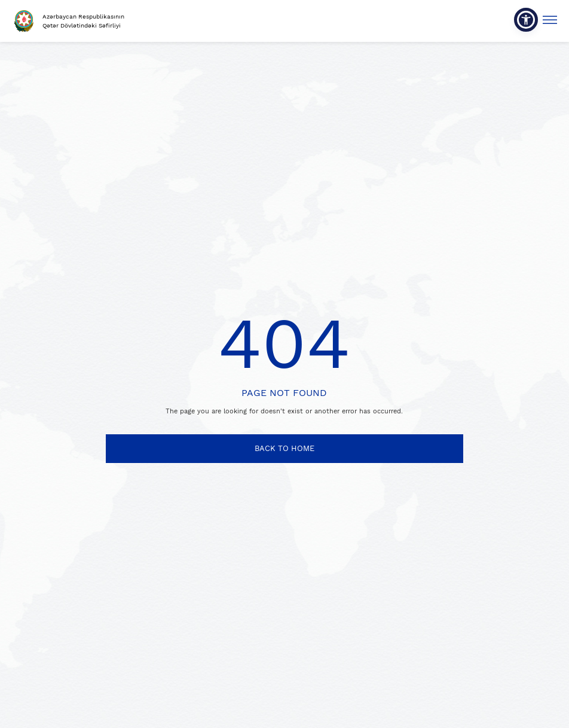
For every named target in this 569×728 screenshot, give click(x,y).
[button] (526, 20)
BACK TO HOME (284, 448)
